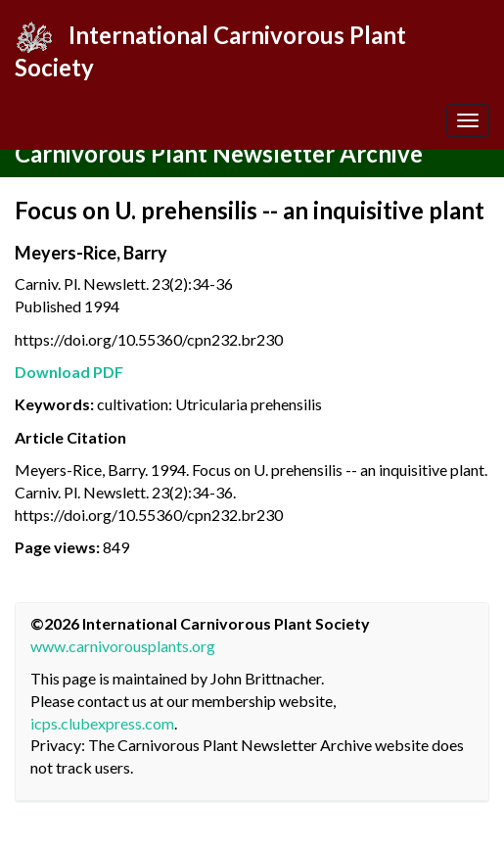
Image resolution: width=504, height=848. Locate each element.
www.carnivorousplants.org (123, 646)
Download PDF (69, 372)
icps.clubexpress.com (102, 723)
